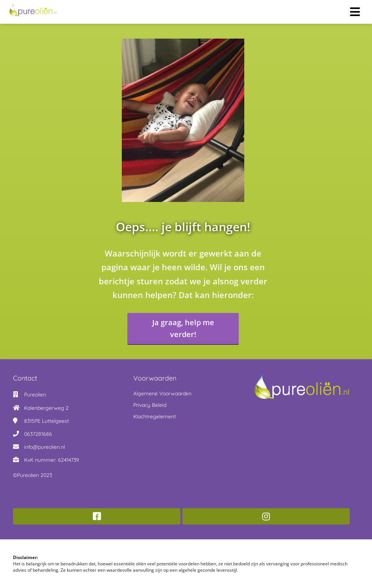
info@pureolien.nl (45, 447)
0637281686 (38, 434)
